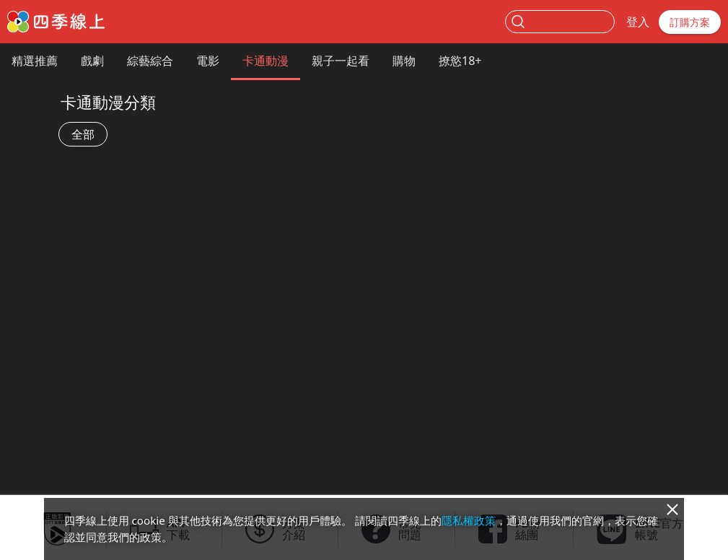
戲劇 (92, 61)
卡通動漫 (266, 61)
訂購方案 (690, 22)
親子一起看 (341, 61)
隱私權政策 (469, 520)
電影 (208, 61)
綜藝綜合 (150, 61)
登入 (638, 22)
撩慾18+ (460, 61)
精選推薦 (35, 61)
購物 (404, 61)
